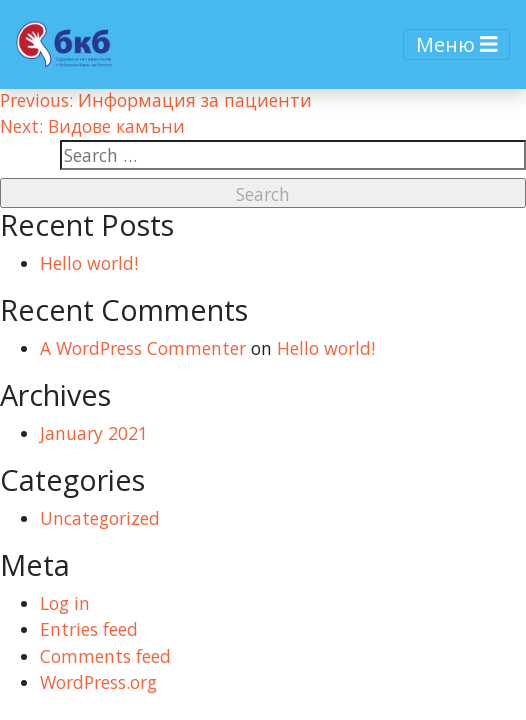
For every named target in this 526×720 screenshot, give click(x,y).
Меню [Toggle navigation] (457, 44)
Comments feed (105, 656)
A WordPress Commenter (143, 348)
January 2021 (94, 433)
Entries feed (89, 629)
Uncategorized (100, 518)
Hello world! (89, 263)
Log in (65, 603)
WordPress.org (98, 682)
